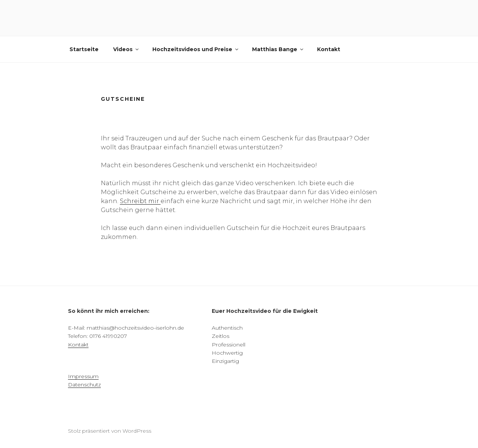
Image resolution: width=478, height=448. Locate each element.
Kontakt (329, 49)
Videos (126, 49)
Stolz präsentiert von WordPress (110, 431)
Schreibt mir (140, 201)
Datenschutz (84, 385)
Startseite (84, 49)
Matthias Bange (278, 49)
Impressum (83, 376)
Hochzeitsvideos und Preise (196, 49)
